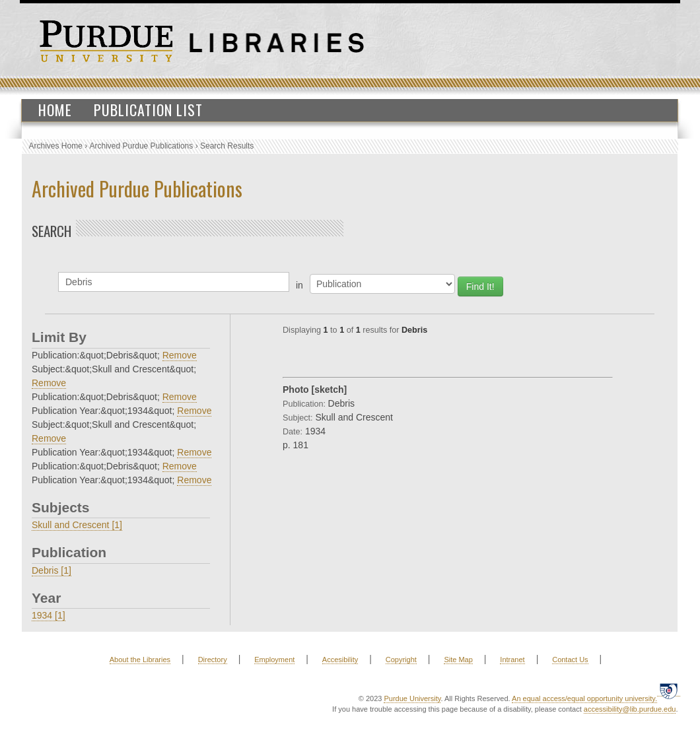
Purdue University (412, 698)
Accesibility (340, 660)
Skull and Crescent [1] (77, 525)
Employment (274, 660)
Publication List (148, 110)
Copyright (401, 660)
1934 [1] (49, 615)
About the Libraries (140, 660)
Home (55, 110)
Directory (213, 660)
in (299, 285)
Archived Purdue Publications (142, 146)
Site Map (458, 660)
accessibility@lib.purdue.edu (630, 709)
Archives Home (56, 146)
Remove (180, 355)
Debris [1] (52, 570)
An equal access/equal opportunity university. (584, 698)
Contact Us (570, 660)
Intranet (512, 660)
